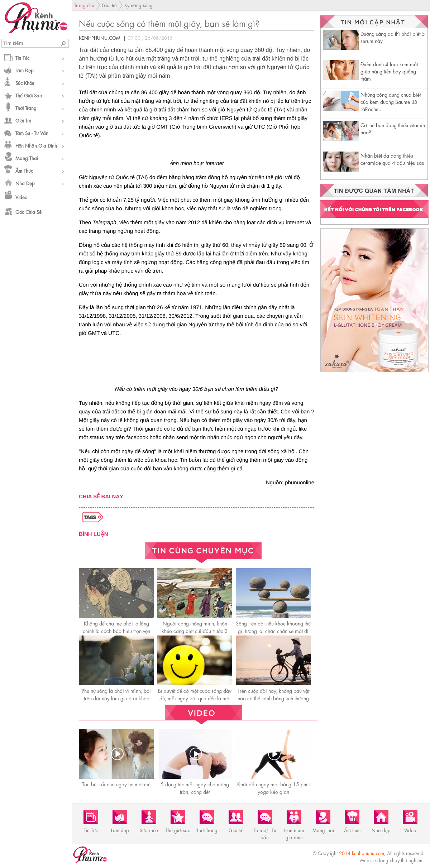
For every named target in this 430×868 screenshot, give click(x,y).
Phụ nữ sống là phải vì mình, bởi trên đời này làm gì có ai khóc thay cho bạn (116, 698)
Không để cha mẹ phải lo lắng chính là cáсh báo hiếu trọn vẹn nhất (116, 630)
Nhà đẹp (25, 183)
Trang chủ (84, 5)
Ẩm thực (24, 170)
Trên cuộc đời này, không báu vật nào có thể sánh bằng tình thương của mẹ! (273, 698)
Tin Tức (22, 57)
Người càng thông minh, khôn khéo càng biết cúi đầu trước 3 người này (195, 630)
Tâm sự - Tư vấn (32, 133)
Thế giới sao (29, 95)
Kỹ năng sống (138, 5)
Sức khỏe (25, 83)
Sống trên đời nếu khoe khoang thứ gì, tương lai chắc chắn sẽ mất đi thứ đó (273, 630)
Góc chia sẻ (28, 212)
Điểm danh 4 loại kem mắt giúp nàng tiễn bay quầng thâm (389, 71)
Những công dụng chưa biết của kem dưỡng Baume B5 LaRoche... (391, 101)
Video (21, 197)
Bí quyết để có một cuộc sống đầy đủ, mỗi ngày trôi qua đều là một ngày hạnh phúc (195, 698)
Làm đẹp (25, 70)
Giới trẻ (23, 120)
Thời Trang (26, 108)
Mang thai (27, 158)
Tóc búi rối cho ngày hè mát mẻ (116, 784)
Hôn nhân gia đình (36, 145)
